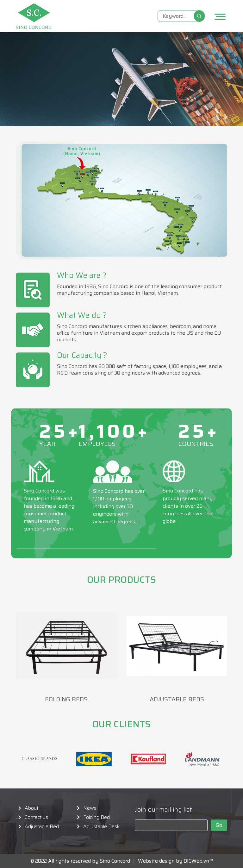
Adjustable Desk (101, 826)
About (31, 808)
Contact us (36, 817)
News (90, 808)
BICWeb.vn (196, 861)
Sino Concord (115, 861)
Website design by (158, 861)
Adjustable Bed (42, 826)
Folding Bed (97, 817)
